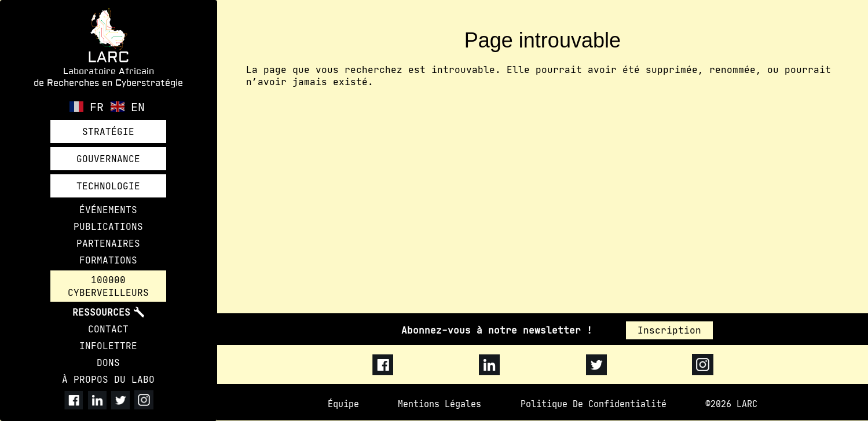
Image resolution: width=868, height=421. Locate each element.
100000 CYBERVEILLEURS (108, 286)
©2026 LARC (731, 404)
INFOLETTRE (108, 346)
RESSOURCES (101, 313)
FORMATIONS (108, 260)
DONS (108, 363)
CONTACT (108, 330)
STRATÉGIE (108, 131)
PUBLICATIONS (108, 226)
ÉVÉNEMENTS (108, 210)
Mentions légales (440, 404)
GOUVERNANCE (108, 159)
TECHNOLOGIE (108, 186)
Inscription (669, 330)
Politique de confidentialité (594, 404)
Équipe (343, 404)
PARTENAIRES (108, 243)
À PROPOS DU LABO (108, 380)
